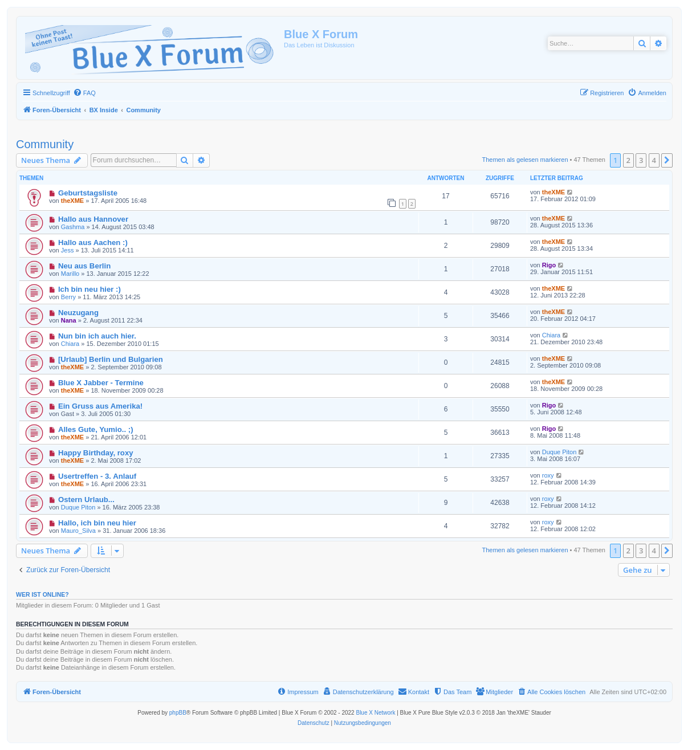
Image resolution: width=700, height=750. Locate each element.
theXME (72, 201)
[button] (667, 160)
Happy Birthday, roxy (96, 453)
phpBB (178, 713)
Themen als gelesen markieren (525, 160)
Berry (68, 297)
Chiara (70, 344)
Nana (69, 320)
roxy (548, 475)
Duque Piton (559, 452)
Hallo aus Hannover (93, 219)
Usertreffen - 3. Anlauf (97, 476)
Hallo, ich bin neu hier (97, 523)
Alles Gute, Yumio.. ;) (96, 429)
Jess (68, 250)
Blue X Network (375, 713)
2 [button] (628, 160)
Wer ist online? (42, 594)
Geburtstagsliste (88, 193)
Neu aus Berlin (84, 266)
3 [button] (641, 160)
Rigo (549, 265)
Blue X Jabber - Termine (101, 383)
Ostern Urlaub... (86, 500)
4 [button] (654, 160)
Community (45, 144)
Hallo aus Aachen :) (93, 242)
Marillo (70, 274)
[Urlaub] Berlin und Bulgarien (111, 359)
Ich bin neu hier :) (89, 289)
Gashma (73, 227)
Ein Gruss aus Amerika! (100, 406)
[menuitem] (84, 93)
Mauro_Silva (78, 531)
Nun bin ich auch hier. (97, 336)
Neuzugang (78, 313)
